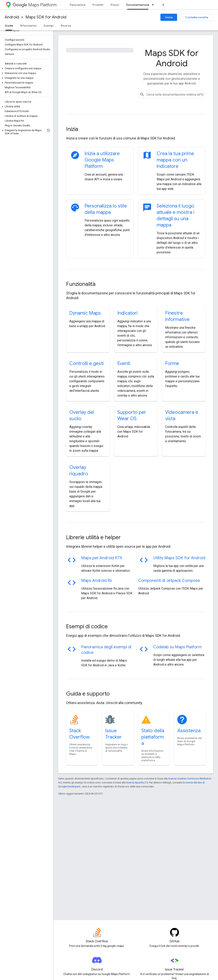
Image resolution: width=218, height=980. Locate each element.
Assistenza (189, 731)
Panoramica (78, 5)
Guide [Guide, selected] (9, 26)
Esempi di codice (87, 626)
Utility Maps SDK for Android (179, 558)
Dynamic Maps (85, 313)
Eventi (124, 363)
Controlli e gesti (87, 363)
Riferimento (28, 26)
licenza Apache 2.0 (137, 783)
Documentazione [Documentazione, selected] (138, 5)
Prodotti (98, 5)
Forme (172, 363)
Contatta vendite (197, 17)
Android (12, 17)
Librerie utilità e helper (93, 537)
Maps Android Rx (96, 581)
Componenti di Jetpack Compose (169, 581)
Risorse (66, 26)
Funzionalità (81, 284)
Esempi (49, 26)
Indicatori (127, 313)
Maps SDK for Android (46, 17)
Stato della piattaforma (153, 737)
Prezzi (115, 5)
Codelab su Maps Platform (177, 647)
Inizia (169, 17)
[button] (26, 68)
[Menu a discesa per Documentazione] (154, 5)
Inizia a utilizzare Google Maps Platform (102, 160)
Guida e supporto (88, 694)
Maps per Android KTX (102, 558)
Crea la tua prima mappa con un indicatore (175, 160)
